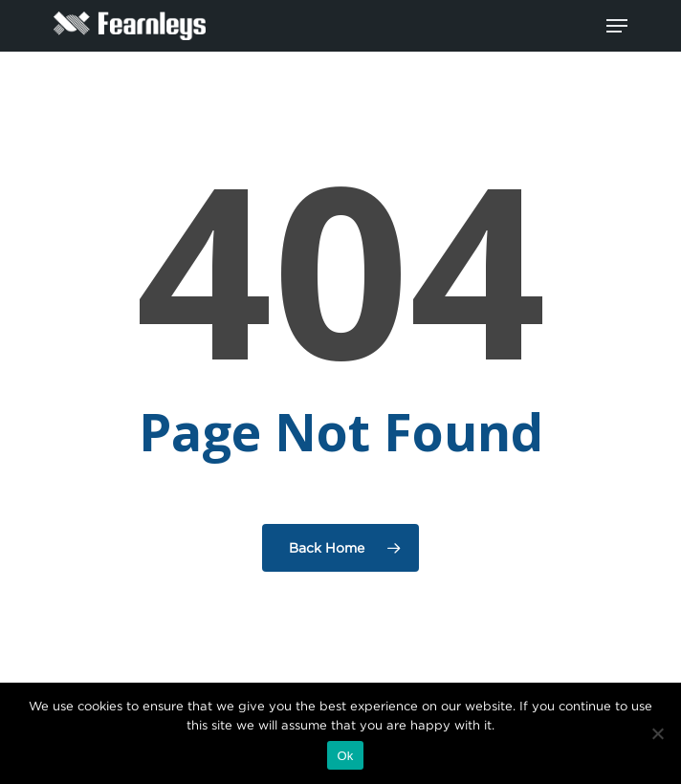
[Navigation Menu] (617, 26)
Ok (345, 756)
